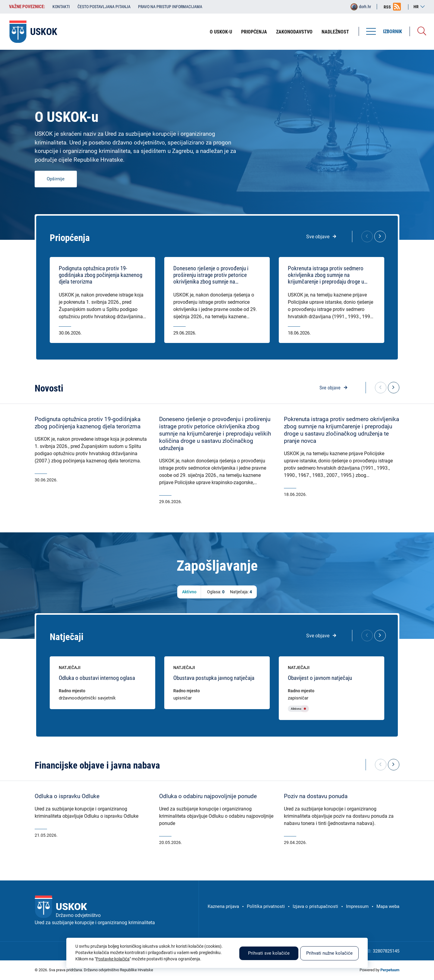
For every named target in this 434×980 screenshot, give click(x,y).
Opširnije (56, 179)
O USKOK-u (221, 32)
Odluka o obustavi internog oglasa (97, 678)
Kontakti (61, 7)
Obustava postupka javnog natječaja (214, 678)
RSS (387, 7)
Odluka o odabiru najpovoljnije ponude (208, 796)
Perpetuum (390, 970)
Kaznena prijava (223, 906)
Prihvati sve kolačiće (269, 953)
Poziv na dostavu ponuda (316, 796)
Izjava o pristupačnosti (315, 906)
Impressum (357, 906)
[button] (380, 236)
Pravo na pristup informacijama (170, 7)
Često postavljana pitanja (104, 7)
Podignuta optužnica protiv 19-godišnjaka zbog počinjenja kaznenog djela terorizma (101, 275)
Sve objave (318, 237)
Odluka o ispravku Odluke (67, 796)
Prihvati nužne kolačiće (329, 953)
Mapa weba (388, 906)
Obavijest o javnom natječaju (320, 678)
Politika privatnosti (266, 906)
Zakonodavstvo (294, 32)
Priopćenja (254, 32)
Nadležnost (335, 32)
